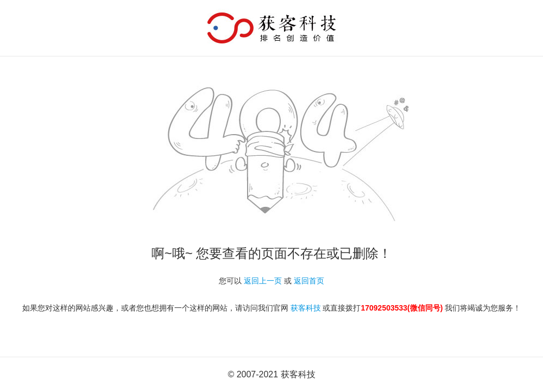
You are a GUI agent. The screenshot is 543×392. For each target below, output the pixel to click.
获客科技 (306, 308)
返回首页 (309, 281)
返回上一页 (263, 281)
